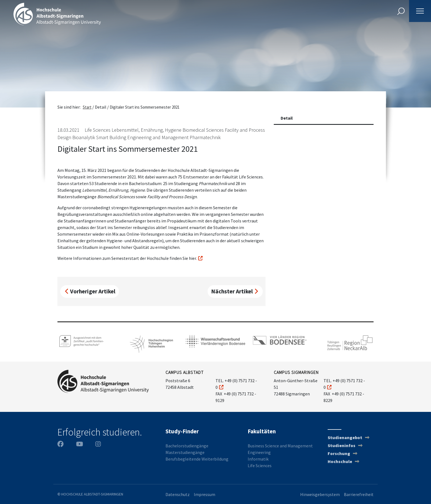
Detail (287, 118)
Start (87, 107)
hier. (193, 258)
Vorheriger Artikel (90, 291)
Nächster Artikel (234, 291)
